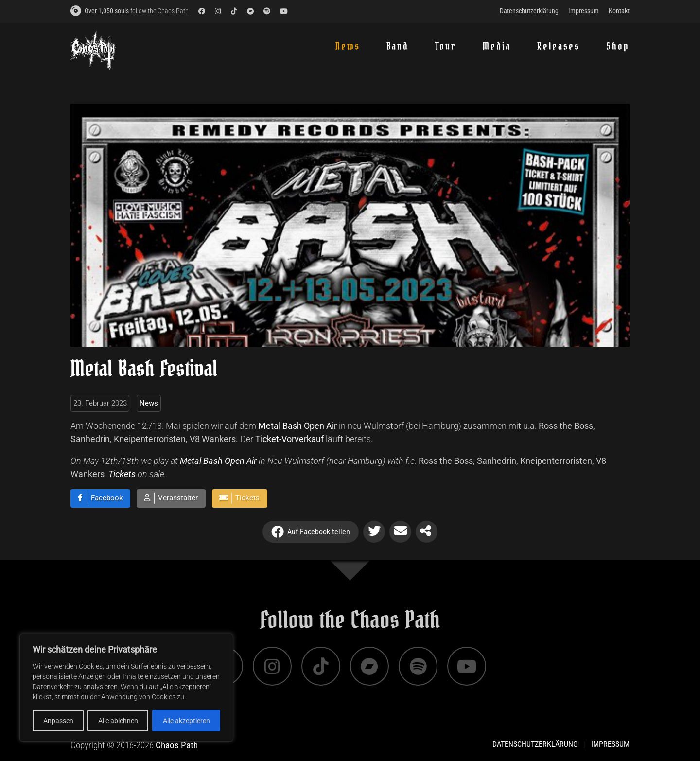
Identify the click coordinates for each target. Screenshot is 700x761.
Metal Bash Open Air (297, 426)
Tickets (122, 474)
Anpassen (58, 721)
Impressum (610, 744)
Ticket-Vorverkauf (289, 439)
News (149, 403)
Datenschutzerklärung (535, 744)
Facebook (107, 498)
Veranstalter (178, 498)
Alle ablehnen (118, 721)
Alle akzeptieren (186, 721)
